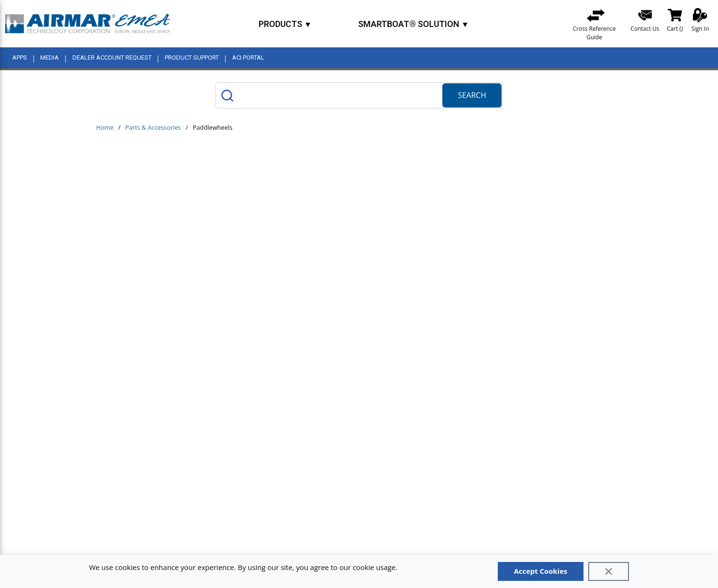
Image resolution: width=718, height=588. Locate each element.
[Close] (609, 571)
